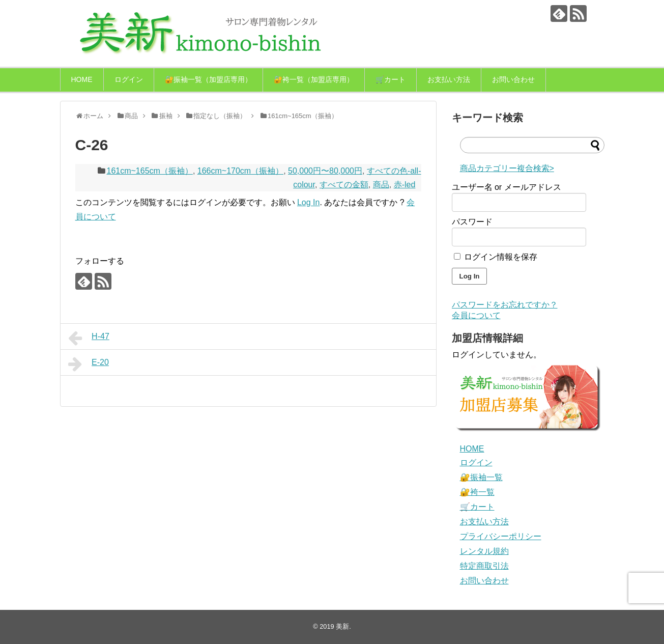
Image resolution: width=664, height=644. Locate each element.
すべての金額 (344, 185)
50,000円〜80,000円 (325, 171)
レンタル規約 (484, 551)
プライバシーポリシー (501, 536)
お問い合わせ (513, 79)
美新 (342, 626)
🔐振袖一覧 (481, 477)
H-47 (89, 338)
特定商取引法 (484, 566)
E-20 (89, 364)
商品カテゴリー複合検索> (507, 168)
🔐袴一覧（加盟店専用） (314, 79)
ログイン (129, 79)
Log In (308, 202)
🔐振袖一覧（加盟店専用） (208, 79)
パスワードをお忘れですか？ (505, 305)
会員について (476, 315)
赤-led (405, 185)
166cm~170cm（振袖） (240, 171)
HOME (82, 79)
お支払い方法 (449, 79)
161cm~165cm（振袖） (150, 171)
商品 (381, 185)
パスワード (472, 222)
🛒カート (391, 79)
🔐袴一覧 (477, 492)
